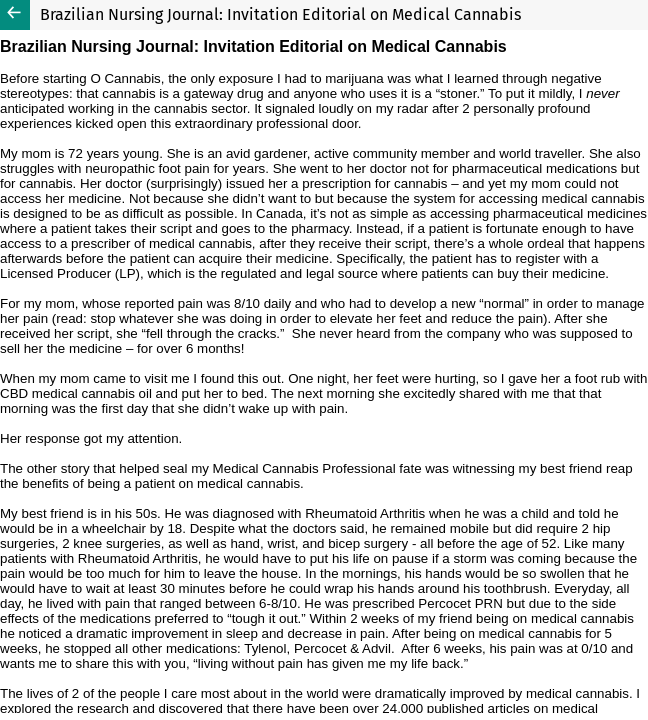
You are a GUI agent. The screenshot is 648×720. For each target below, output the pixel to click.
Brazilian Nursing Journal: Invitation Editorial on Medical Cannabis (280, 14)
